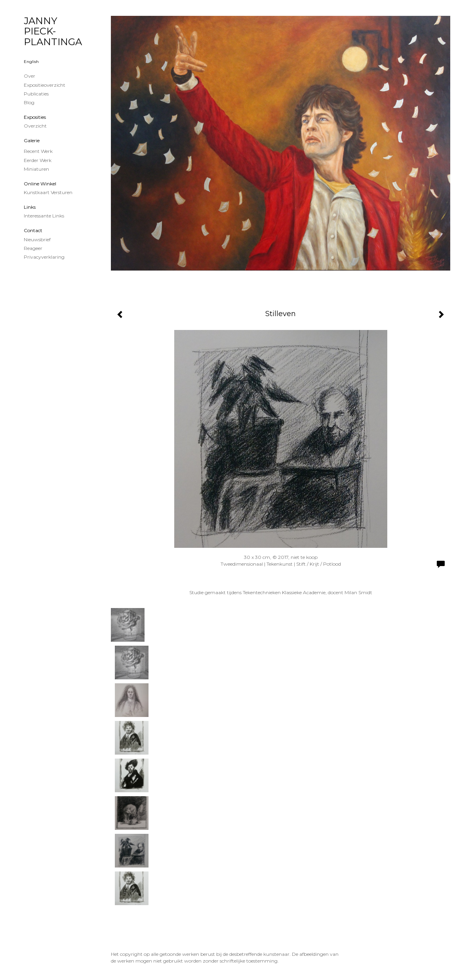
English (31, 62)
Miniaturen (36, 169)
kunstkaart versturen (48, 192)
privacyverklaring (44, 257)
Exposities (35, 117)
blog (29, 102)
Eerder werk (38, 160)
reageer (33, 248)
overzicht (35, 126)
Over (30, 76)
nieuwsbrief (37, 239)
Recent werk (38, 151)
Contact (33, 230)
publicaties (36, 94)
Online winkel (40, 184)
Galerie (32, 140)
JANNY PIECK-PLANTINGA (53, 31)
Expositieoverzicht (45, 85)
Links (30, 207)
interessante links (44, 216)
